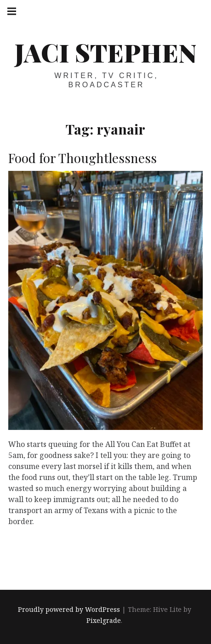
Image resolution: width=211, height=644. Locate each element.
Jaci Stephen (105, 52)
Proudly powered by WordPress (69, 609)
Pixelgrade (104, 620)
